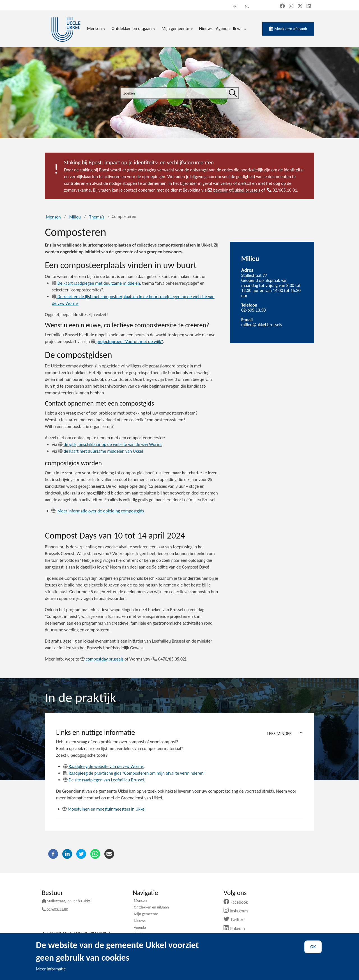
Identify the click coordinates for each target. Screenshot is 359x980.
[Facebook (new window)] (282, 6)
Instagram (238, 911)
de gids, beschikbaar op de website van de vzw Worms (110, 444)
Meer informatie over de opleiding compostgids (101, 511)
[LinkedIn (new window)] (309, 6)
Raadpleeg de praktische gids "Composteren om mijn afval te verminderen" (134, 773)
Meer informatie (51, 969)
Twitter (235, 920)
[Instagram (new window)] (291, 6)
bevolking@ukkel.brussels (234, 190)
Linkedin (236, 929)
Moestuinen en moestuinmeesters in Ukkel (104, 809)
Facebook (238, 902)
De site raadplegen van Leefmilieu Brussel (104, 780)
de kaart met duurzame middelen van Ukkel (101, 451)
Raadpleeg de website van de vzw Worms (103, 766)
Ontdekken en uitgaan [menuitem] (134, 29)
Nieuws (140, 921)
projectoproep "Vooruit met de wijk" (127, 341)
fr (234, 6)
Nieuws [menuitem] (206, 28)
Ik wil (240, 29)
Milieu (75, 217)
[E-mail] (109, 853)
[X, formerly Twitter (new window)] (300, 6)
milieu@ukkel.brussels (262, 325)
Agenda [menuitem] (223, 28)
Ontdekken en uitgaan (151, 908)
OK (313, 947)
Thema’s (97, 217)
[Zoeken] (233, 93)
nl (247, 6)
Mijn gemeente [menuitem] (178, 29)
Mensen (53, 217)
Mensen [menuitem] (96, 29)
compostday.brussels (102, 659)
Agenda (140, 928)
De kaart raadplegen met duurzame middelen (96, 283)
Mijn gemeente (146, 914)
